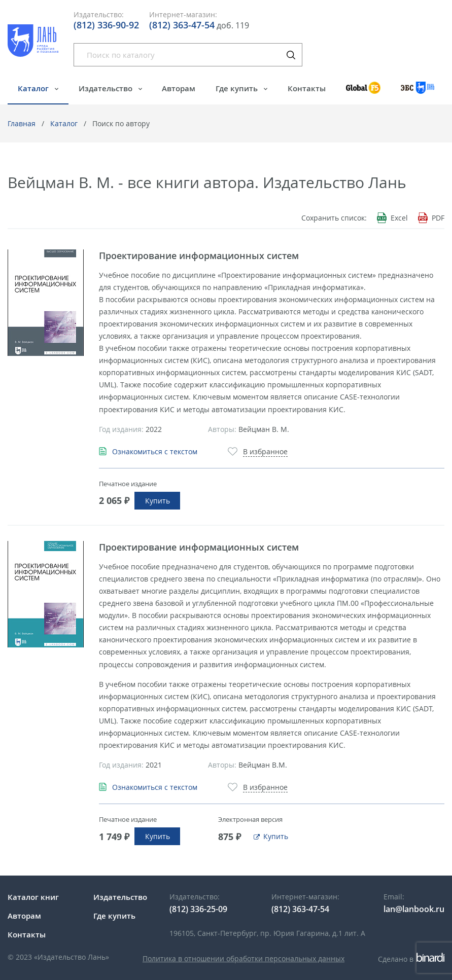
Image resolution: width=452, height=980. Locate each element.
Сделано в (411, 959)
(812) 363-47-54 (182, 25)
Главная (22, 123)
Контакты (307, 88)
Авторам (179, 88)
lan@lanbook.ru (414, 909)
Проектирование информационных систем (199, 256)
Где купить (238, 88)
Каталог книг (33, 897)
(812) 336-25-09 (198, 909)
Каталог (34, 88)
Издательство (107, 88)
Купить (158, 501)
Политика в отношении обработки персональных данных (244, 958)
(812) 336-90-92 (106, 25)
